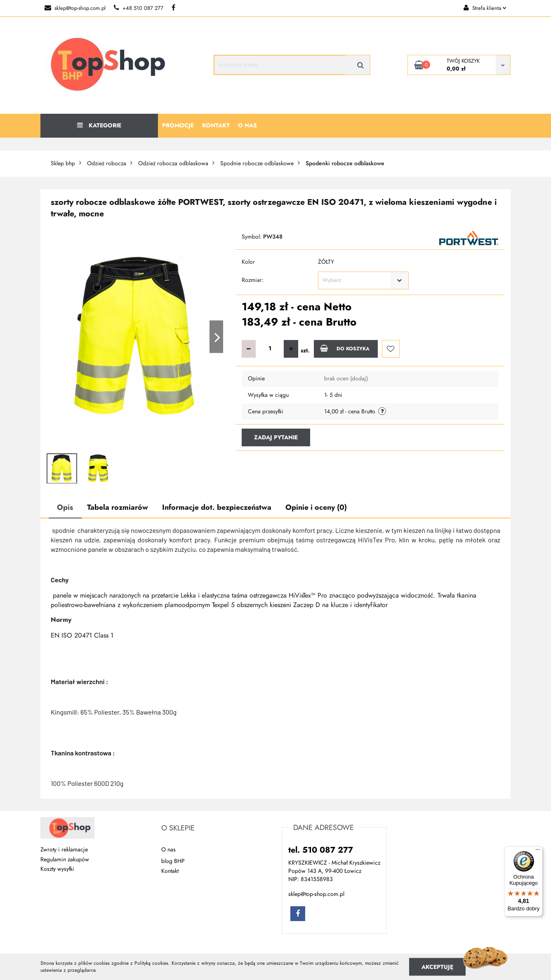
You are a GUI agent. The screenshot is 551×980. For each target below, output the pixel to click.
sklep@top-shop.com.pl (75, 8)
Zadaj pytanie (276, 437)
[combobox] (363, 280)
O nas (247, 125)
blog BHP (173, 861)
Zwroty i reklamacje (64, 850)
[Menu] (538, 851)
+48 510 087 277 (139, 8)
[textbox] (356, 280)
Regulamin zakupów (65, 859)
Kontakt (216, 125)
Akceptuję (437, 967)
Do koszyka (345, 348)
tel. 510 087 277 (321, 850)
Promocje (178, 125)
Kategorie (99, 125)
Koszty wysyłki (57, 869)
